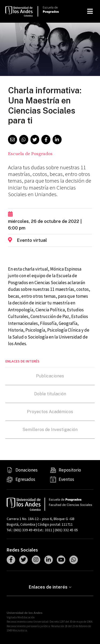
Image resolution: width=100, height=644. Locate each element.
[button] (13, 140)
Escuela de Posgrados (30, 154)
